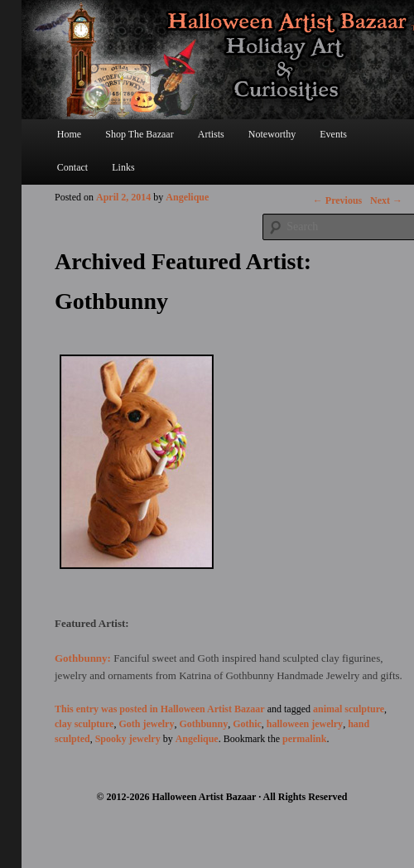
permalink (304, 739)
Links (123, 167)
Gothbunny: (84, 658)
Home (69, 134)
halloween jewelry (305, 724)
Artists (211, 134)
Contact (72, 167)
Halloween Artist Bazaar (213, 709)
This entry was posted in (108, 709)
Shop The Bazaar (139, 134)
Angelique (187, 197)
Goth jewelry (146, 724)
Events (333, 134)
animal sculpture (349, 709)
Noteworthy (272, 134)
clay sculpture (84, 724)
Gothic (247, 724)
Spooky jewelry (128, 739)
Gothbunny (203, 724)
